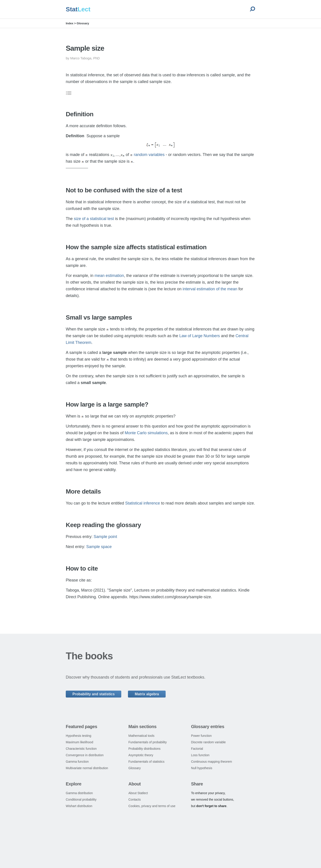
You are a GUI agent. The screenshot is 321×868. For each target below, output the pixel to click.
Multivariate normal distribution (87, 768)
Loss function (200, 755)
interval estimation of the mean (210, 289)
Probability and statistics (94, 694)
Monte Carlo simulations (146, 433)
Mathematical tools (141, 736)
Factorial (197, 749)
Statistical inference (143, 503)
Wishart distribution (79, 806)
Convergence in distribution (85, 755)
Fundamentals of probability (148, 742)
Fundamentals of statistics (146, 762)
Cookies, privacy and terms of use (152, 806)
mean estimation (109, 276)
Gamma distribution (79, 793)
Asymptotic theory (141, 755)
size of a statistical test (94, 219)
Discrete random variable (208, 742)
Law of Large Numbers (200, 336)
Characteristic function (81, 749)
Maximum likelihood (79, 742)
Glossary (83, 23)
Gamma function (77, 762)
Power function (201, 736)
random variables (149, 155)
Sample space (99, 547)
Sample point (105, 537)
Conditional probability (81, 799)
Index (70, 23)
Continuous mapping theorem (212, 762)
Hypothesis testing (78, 736)
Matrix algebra (147, 694)
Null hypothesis (202, 768)
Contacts (135, 799)
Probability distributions (144, 749)
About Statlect (138, 793)
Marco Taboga (81, 58)
